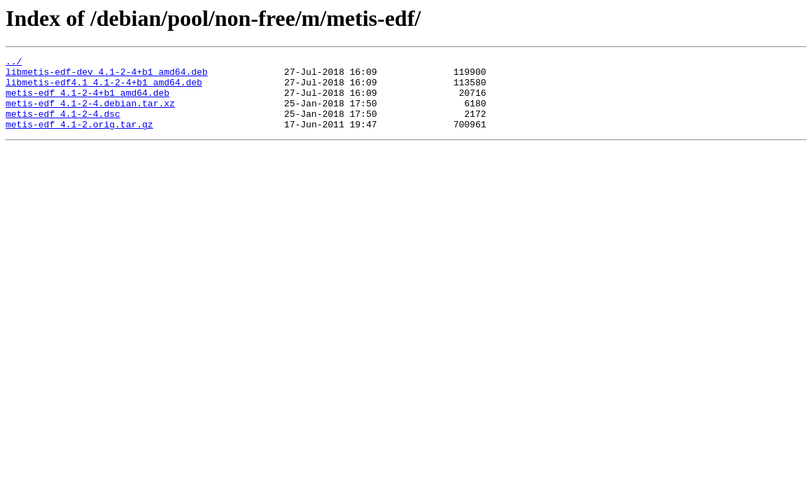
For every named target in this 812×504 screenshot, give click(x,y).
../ (14, 63)
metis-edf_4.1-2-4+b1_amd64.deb (87, 101)
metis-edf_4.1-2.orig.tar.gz (79, 139)
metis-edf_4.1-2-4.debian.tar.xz (90, 113)
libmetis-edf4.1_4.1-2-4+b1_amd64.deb (104, 88)
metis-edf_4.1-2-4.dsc (63, 126)
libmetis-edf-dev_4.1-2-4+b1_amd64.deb (107, 76)
